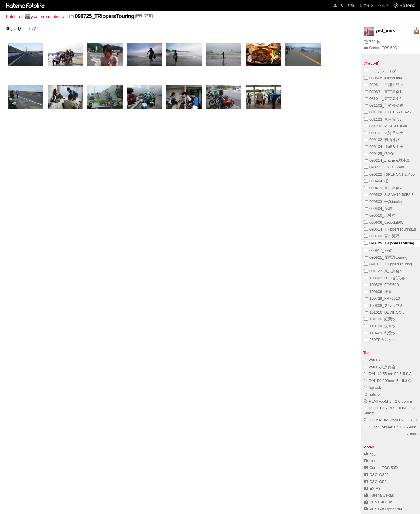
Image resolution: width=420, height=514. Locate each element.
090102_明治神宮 (382, 140)
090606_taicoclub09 (384, 222)
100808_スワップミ (384, 305)
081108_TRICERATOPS (387, 112)
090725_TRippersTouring (389, 243)
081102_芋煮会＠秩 (384, 105)
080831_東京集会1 (383, 92)
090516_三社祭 (380, 215)
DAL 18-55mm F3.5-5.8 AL (389, 374)
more (412, 434)
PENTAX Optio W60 (383, 509)
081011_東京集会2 (383, 99)
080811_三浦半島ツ (384, 85)
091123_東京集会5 (383, 271)
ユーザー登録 (344, 5)
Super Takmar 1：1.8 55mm (390, 427)
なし (370, 454)
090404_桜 (376, 181)
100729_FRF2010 (382, 298)
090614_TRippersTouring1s (390, 229)
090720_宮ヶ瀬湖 (382, 236)
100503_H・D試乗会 (384, 278)
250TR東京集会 (380, 367)
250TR (372, 360)
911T (371, 461)
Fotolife (13, 17)
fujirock (372, 387)
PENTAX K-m (378, 502)
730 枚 (372, 42)
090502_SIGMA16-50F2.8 (389, 195)
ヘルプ (384, 5)
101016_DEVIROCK (384, 312)
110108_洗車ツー (382, 326)
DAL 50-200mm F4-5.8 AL (388, 381)
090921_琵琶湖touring (386, 257)
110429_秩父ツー (382, 333)
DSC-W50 (375, 482)
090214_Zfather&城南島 (387, 160)
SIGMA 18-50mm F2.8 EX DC (391, 420)
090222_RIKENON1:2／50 (389, 174)
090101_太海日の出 (384, 133)
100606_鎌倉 (378, 292)
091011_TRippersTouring (388, 264)
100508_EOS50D (381, 285)
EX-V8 (372, 488)
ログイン (367, 5)
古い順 (31, 29)
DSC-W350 (376, 475)
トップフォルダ (380, 71)
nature (372, 394)
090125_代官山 (380, 154)
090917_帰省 (378, 250)
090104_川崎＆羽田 (384, 147)
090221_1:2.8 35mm (384, 167)
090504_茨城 (378, 209)
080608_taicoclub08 (384, 78)
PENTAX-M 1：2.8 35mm (388, 401)
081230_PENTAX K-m (385, 126)
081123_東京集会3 (383, 119)
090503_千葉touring (384, 202)
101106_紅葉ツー (382, 319)
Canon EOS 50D (381, 48)
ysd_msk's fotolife (44, 17)
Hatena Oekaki (379, 495)
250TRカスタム (380, 340)
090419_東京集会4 (383, 188)
